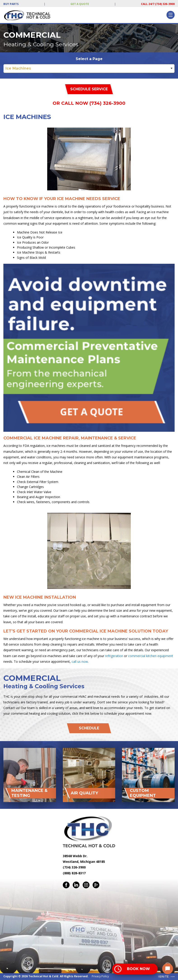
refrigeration (114, 656)
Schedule (89, 728)
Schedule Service (89, 89)
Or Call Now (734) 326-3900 (89, 103)
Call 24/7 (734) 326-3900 (158, 4)
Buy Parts (11, 4)
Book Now (138, 969)
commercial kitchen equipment (151, 656)
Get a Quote (80, 4)
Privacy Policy (100, 976)
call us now (80, 661)
